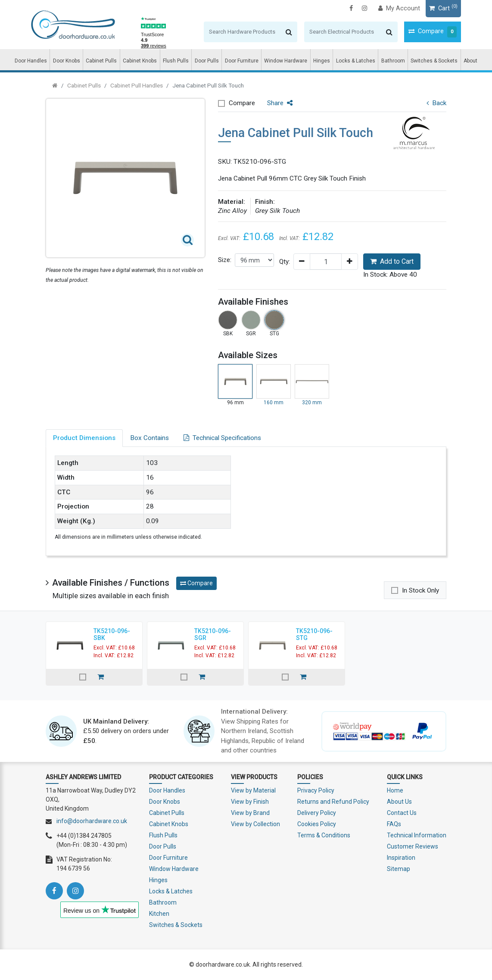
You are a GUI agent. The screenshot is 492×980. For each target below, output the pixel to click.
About (470, 61)
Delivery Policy (317, 813)
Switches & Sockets (434, 61)
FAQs (394, 824)
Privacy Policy (316, 790)
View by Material (253, 790)
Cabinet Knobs (140, 61)
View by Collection (255, 824)
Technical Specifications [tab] (222, 438)
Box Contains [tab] (149, 438)
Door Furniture (242, 61)
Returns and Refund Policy (333, 802)
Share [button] (280, 103)
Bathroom (393, 61)
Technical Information (417, 835)
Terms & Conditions (324, 835)
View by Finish (250, 802)
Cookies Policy (317, 824)
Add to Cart (392, 261)
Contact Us (402, 813)
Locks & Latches (356, 61)
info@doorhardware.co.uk (92, 821)
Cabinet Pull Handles (137, 85)
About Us (399, 802)
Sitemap (399, 869)
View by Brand (250, 813)
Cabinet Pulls (101, 61)
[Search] (228, 32)
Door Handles (31, 61)
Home (395, 790)
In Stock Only (420, 590)
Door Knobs (67, 61)
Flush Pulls (176, 61)
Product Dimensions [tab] (84, 438)
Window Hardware (286, 61)
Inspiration (401, 858)
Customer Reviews (413, 846)
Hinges (322, 61)
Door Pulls (207, 61)
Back (436, 103)
